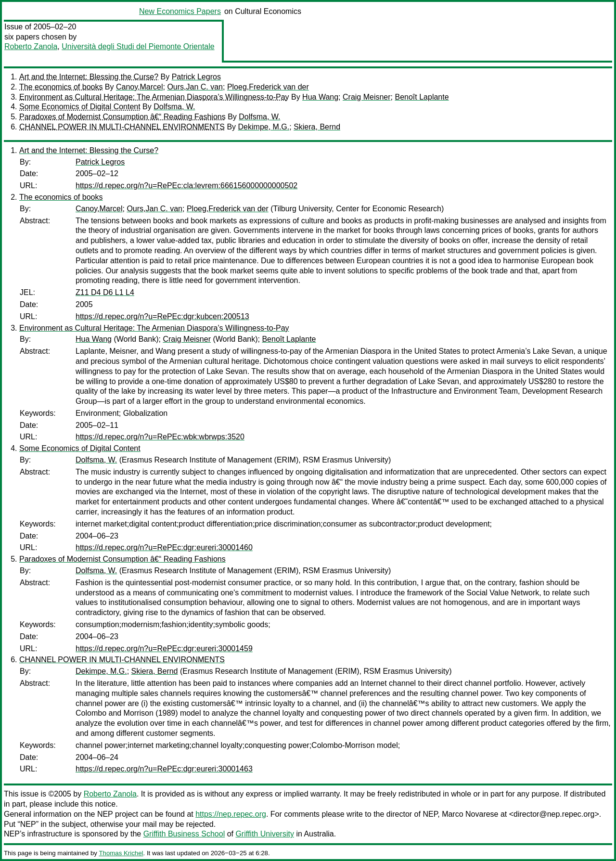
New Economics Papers (180, 11)
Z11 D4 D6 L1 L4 (105, 292)
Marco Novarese (470, 814)
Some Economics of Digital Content (80, 107)
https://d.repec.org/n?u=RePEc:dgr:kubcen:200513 (162, 316)
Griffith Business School (184, 834)
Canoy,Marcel (140, 87)
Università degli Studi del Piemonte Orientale (138, 46)
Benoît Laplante (422, 97)
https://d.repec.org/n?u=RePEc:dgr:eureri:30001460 (164, 547)
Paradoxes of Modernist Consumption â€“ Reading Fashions (122, 117)
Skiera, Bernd (317, 127)
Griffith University (265, 834)
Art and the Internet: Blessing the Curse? (89, 77)
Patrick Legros (196, 77)
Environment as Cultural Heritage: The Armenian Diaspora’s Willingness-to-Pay (154, 97)
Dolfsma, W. (174, 107)
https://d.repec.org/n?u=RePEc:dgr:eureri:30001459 (164, 649)
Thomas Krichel (121, 853)
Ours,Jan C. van (195, 87)
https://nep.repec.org (231, 814)
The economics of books (61, 87)
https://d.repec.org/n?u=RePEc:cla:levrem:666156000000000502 (186, 186)
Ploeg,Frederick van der (268, 87)
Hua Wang (320, 97)
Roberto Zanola (31, 46)
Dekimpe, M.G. (264, 127)
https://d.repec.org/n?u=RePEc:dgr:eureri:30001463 (164, 769)
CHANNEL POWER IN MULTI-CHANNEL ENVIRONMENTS (122, 127)
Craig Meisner (367, 97)
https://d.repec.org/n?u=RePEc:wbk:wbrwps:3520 (160, 437)
